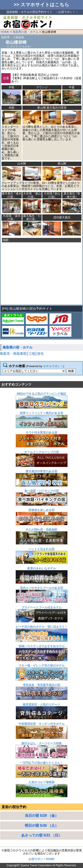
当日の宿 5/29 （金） (42, 816)
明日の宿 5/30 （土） (42, 826)
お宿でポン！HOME (41, 859)
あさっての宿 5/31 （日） (42, 835)
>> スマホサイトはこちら (41, 5)
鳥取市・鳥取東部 (13, 354)
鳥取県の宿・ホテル (26, 32)
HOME (5, 32)
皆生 (41, 354)
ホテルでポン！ (53, 366)
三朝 (32, 354)
